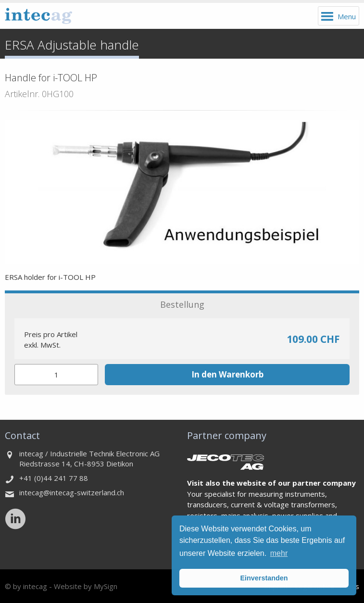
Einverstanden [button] (264, 578)
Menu (347, 16)
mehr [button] (279, 553)
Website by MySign (86, 586)
